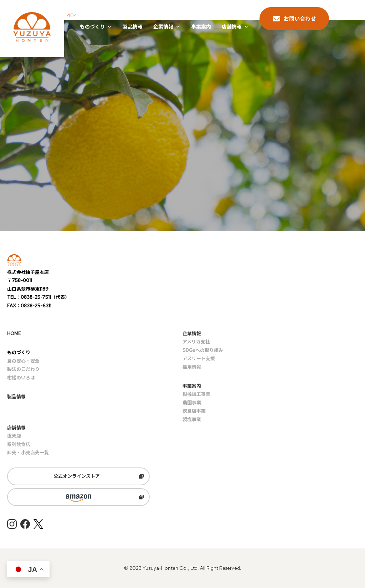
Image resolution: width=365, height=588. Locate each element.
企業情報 (167, 27)
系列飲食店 (19, 444)
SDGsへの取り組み (203, 350)
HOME (14, 334)
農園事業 (192, 403)
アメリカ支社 (196, 342)
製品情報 (133, 27)
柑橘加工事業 (196, 395)
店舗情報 (235, 27)
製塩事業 (192, 420)
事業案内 (201, 27)
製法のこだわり (23, 369)
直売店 (14, 436)
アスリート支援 (199, 359)
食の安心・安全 (23, 361)
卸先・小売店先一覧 (28, 453)
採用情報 (192, 367)
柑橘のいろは (21, 378)
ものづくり (96, 27)
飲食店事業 (194, 411)
